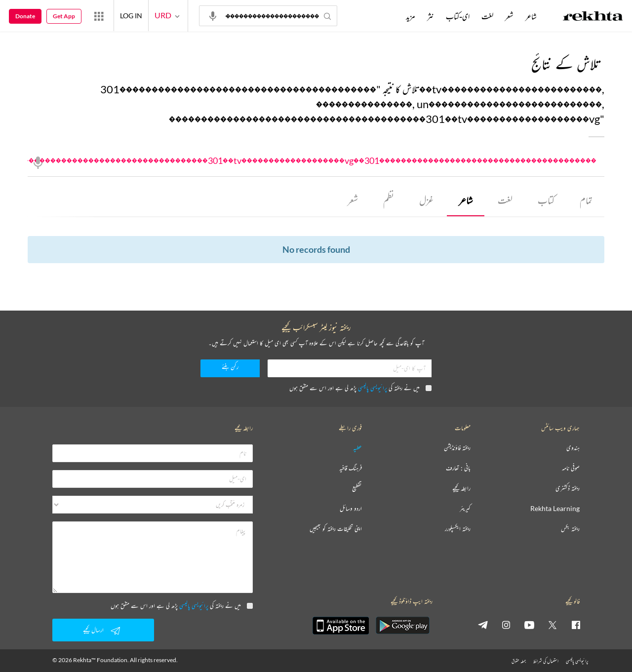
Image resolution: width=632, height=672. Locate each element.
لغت (505, 200)
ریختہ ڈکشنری (568, 489)
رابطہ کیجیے (461, 489)
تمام (586, 200)
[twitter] (553, 625)
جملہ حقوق (519, 661)
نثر (431, 16)
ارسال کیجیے (103, 631)
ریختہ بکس (570, 529)
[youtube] (529, 625)
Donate (25, 16)
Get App (64, 16)
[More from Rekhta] (99, 16)
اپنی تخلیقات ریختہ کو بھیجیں (336, 529)
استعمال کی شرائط (546, 661)
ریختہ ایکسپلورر (458, 529)
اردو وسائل (351, 509)
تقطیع (357, 489)
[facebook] (576, 625)
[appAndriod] (402, 626)
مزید (411, 16)
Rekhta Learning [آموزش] (555, 509)
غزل (426, 200)
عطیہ (357, 448)
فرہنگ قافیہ (351, 468)
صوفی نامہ (571, 468)
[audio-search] (213, 15)
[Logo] (593, 17)
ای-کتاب (458, 16)
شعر (353, 200)
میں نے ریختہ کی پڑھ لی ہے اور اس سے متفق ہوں (360, 388)
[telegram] (483, 625)
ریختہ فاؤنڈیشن (457, 448)
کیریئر (465, 509)
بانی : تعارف (458, 468)
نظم (389, 200)
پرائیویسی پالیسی (373, 388)
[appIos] (341, 626)
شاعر (466, 200)
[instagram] (506, 625)
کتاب (546, 200)
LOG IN (131, 16)
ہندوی (573, 448)
